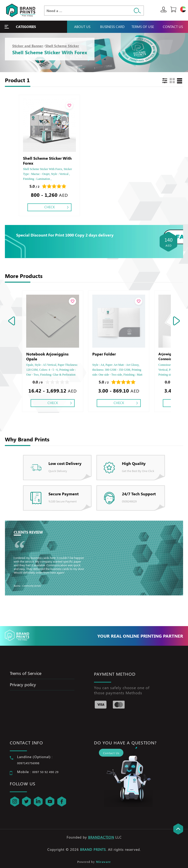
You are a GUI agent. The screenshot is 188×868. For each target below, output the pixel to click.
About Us (82, 27)
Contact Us (173, 27)
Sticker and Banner (28, 46)
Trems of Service (26, 673)
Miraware (103, 862)
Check (50, 207)
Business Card (112, 27)
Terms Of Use (143, 27)
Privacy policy (23, 684)
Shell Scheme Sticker (62, 46)
